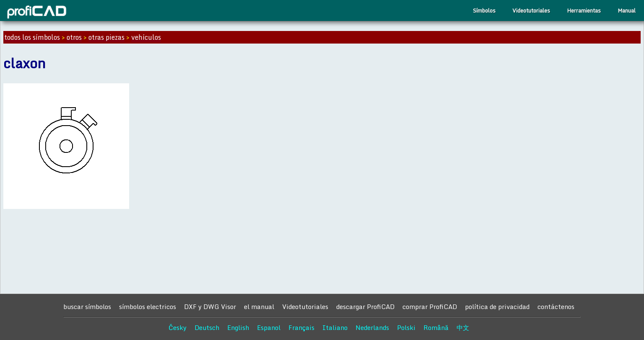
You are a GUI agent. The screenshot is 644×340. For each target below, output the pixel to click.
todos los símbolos (32, 37)
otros (74, 37)
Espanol (269, 327)
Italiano (335, 327)
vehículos (146, 37)
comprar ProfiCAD (430, 307)
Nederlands (372, 327)
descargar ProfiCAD (365, 307)
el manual (259, 307)
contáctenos (556, 307)
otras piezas (106, 37)
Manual (627, 10)
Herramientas (584, 10)
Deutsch (207, 327)
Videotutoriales (531, 10)
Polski (406, 327)
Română (436, 327)
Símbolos (484, 10)
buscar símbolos (87, 307)
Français (301, 327)
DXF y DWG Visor (210, 307)
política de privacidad (497, 307)
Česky (178, 327)
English (238, 327)
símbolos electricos (148, 307)
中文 (463, 327)
